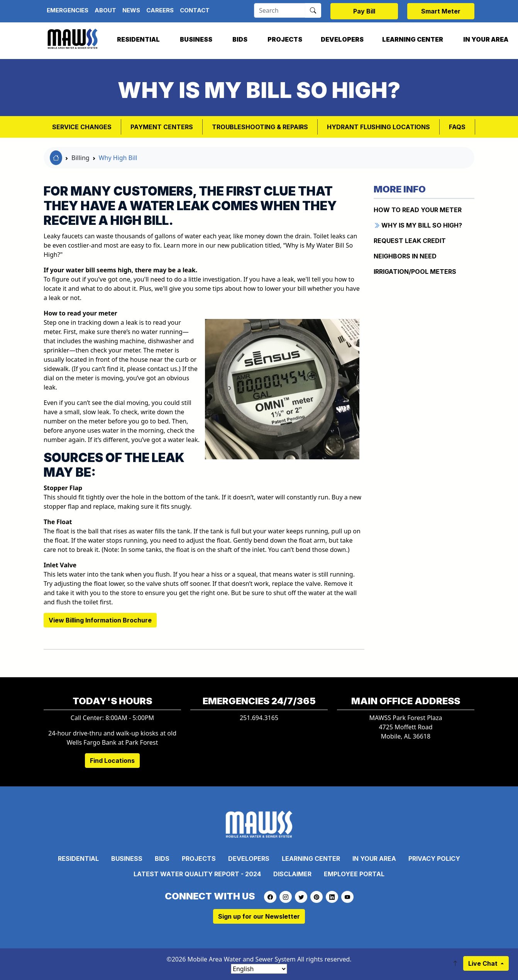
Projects (285, 39)
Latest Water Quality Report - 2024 (197, 874)
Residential (138, 39)
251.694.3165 (259, 718)
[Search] (280, 10)
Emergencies (68, 10)
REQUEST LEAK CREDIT (410, 241)
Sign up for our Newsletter (259, 916)
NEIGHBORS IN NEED (405, 256)
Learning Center (413, 39)
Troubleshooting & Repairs (260, 127)
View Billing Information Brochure (100, 620)
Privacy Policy (434, 859)
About (105, 10)
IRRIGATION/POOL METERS (415, 272)
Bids (240, 39)
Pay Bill (364, 11)
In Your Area (374, 859)
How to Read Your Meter (418, 210)
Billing (80, 158)
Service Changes (82, 127)
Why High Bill (118, 158)
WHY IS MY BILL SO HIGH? (418, 225)
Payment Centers (162, 127)
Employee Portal (354, 874)
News (131, 10)
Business (196, 39)
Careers (160, 10)
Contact (195, 10)
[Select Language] (259, 969)
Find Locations (112, 761)
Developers (342, 39)
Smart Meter (441, 11)
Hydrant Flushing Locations (378, 127)
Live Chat (484, 963)
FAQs (457, 127)
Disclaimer (292, 874)
